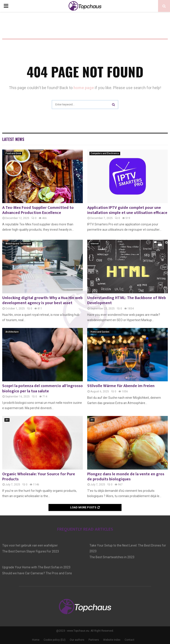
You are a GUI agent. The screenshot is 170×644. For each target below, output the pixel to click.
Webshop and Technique (18, 244)
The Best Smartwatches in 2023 (112, 557)
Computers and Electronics (105, 153)
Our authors (77, 640)
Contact (129, 640)
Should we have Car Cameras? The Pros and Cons (37, 573)
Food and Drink (13, 153)
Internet (95, 244)
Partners (94, 640)
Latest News (13, 139)
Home (36, 640)
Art (7, 420)
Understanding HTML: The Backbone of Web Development (127, 300)
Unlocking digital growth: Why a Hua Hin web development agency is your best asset (42, 300)
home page (84, 88)
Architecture (12, 332)
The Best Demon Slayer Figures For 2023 (31, 551)
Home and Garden (100, 332)
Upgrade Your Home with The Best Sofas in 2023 (36, 567)
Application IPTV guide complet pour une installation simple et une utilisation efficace (127, 210)
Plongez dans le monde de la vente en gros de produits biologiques (126, 477)
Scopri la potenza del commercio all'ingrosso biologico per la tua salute (42, 388)
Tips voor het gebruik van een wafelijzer (30, 545)
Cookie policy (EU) (55, 640)
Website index (112, 640)
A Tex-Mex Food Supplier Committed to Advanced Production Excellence (38, 210)
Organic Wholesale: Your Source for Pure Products (39, 477)
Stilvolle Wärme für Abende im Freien (121, 386)
